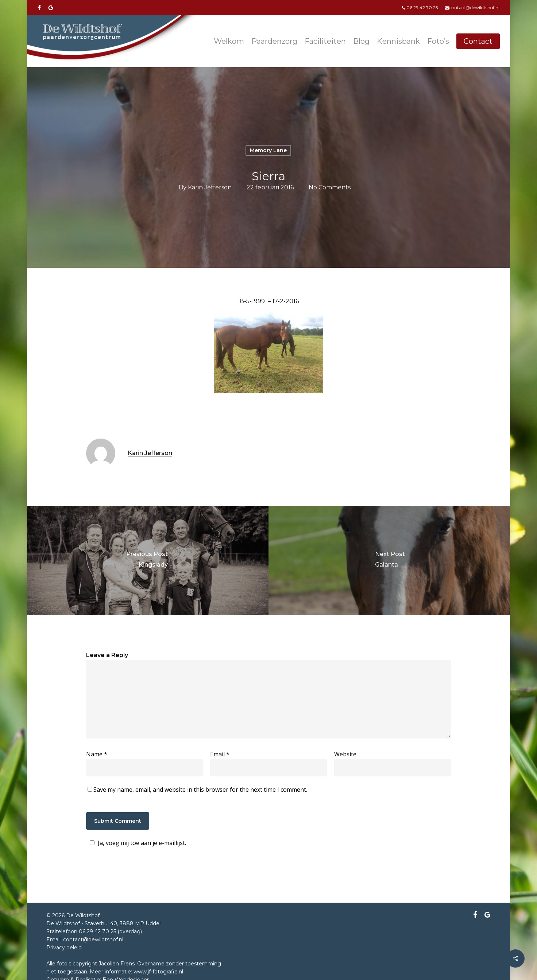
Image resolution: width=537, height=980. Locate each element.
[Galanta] (390, 560)
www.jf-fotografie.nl (158, 972)
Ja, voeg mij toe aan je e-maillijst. (137, 843)
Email (220, 754)
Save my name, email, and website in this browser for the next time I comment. (200, 790)
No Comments (330, 187)
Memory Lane (268, 150)
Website (345, 754)
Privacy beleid (64, 948)
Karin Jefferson (210, 187)
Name (97, 754)
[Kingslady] (147, 560)
